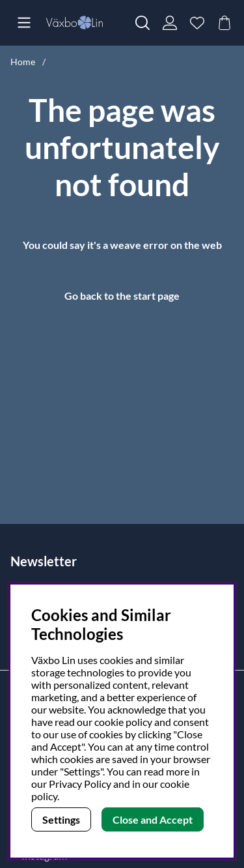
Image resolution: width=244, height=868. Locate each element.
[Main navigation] (24, 23)
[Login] (170, 23)
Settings (61, 819)
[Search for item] (142, 23)
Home (23, 62)
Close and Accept (153, 819)
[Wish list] (197, 23)
